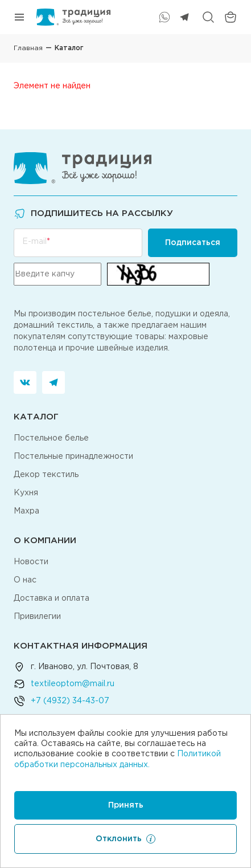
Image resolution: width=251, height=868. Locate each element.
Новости (31, 562)
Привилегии (37, 617)
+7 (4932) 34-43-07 (70, 701)
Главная (28, 48)
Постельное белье (51, 438)
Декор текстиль (46, 475)
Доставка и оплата (52, 598)
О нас (25, 580)
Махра (26, 511)
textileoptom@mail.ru (73, 684)
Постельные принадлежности (73, 457)
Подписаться (193, 243)
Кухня (26, 493)
